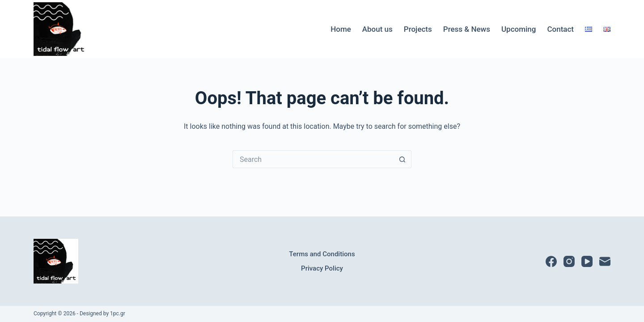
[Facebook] (551, 261)
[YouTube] (587, 261)
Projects (418, 29)
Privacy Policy (322, 268)
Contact (560, 29)
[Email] (605, 261)
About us (377, 29)
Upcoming (519, 29)
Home (341, 29)
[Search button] (402, 159)
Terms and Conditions (322, 254)
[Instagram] (569, 261)
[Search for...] (313, 159)
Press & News (467, 29)
